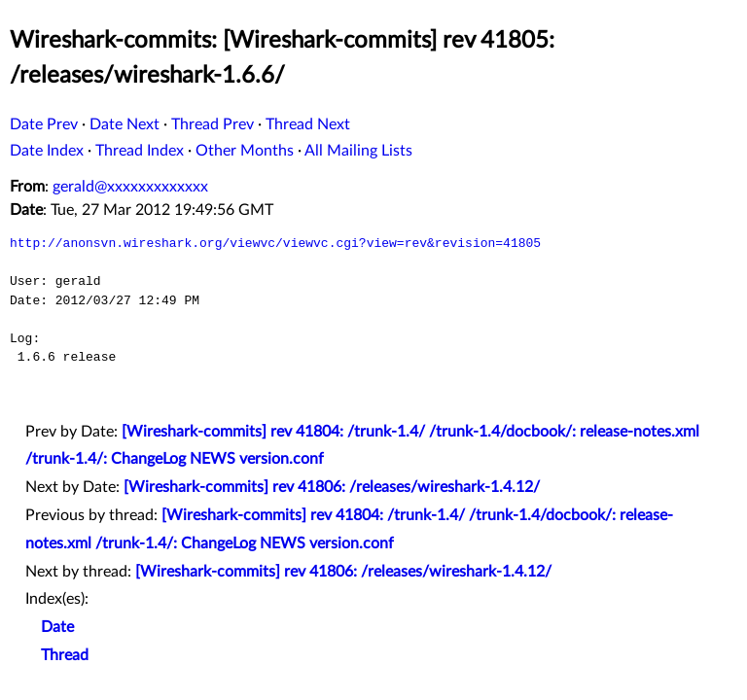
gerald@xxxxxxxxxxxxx (130, 187)
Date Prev (44, 124)
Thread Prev (213, 124)
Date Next (124, 124)
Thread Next (308, 124)
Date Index (47, 151)
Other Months (245, 151)
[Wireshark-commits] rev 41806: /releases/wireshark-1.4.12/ (332, 487)
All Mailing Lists (358, 151)
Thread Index (140, 151)
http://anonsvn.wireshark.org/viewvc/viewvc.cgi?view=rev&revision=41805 (275, 243)
